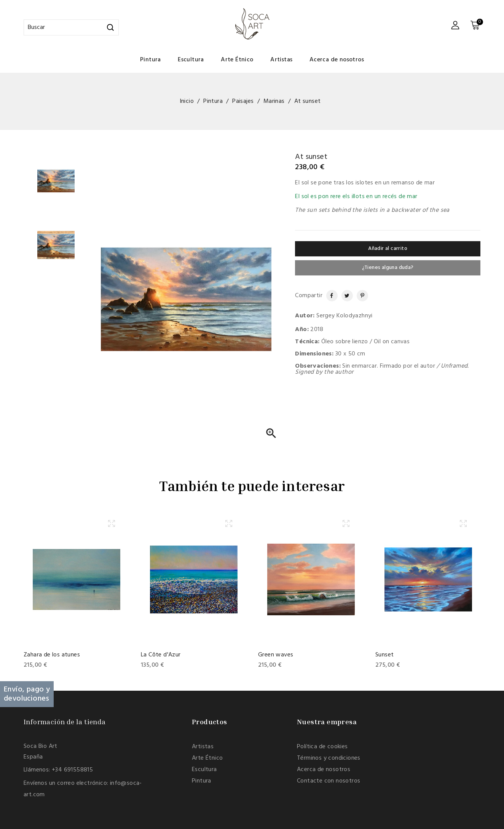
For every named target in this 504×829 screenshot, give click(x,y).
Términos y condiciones (329, 758)
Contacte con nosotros (329, 781)
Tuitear (345, 296)
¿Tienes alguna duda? (388, 268)
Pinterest (359, 296)
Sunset (384, 655)
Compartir (329, 296)
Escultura (191, 60)
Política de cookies (322, 747)
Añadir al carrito (388, 249)
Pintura (151, 60)
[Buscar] (71, 27)
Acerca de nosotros (337, 60)
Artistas (281, 60)
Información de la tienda (65, 722)
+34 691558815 (72, 770)
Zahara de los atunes (52, 655)
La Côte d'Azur (161, 655)
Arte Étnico (237, 60)
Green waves (276, 655)
